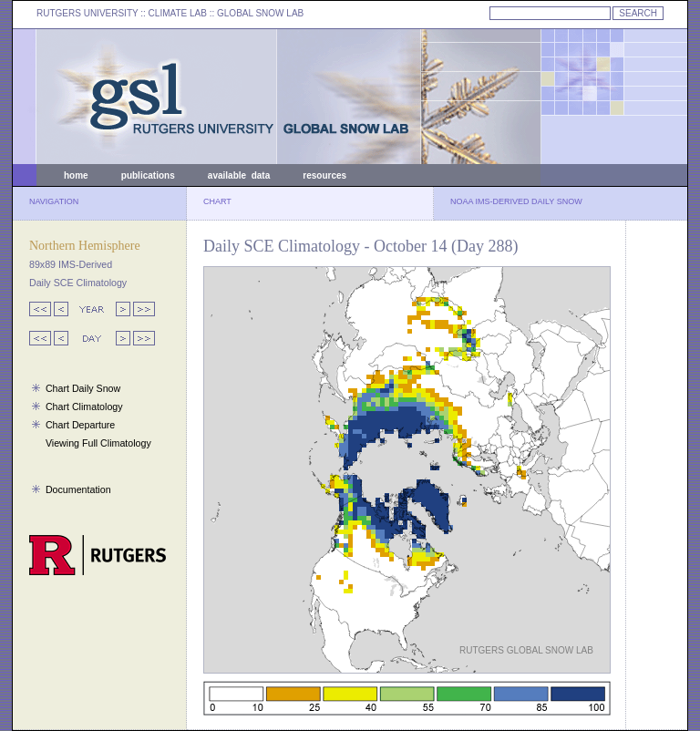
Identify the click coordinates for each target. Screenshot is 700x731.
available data (239, 175)
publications (148, 175)
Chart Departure (80, 425)
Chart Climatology (84, 407)
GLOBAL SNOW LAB (260, 13)
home (76, 175)
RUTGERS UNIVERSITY (87, 13)
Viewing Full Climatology (98, 443)
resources (324, 175)
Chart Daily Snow (83, 388)
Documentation (78, 489)
